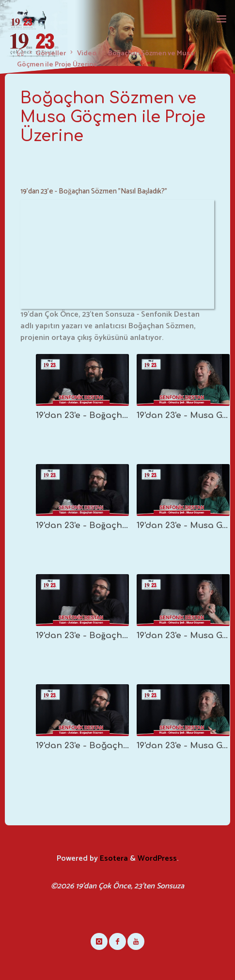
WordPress (157, 859)
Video (87, 53)
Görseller (51, 53)
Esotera (113, 859)
